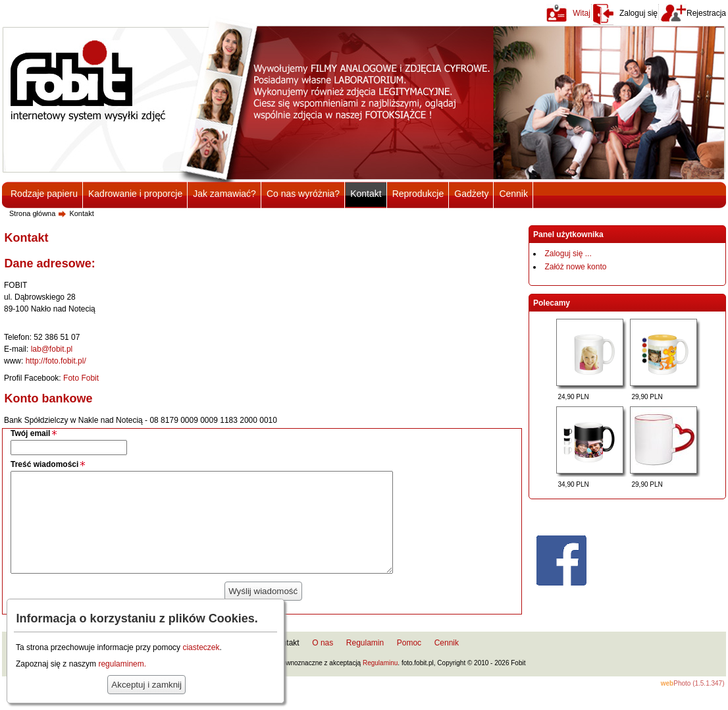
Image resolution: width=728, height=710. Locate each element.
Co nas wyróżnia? (303, 194)
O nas (323, 663)
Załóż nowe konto (575, 267)
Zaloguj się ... (568, 254)
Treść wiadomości (44, 464)
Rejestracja (706, 13)
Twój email (30, 433)
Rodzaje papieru (44, 194)
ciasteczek (201, 647)
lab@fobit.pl (52, 349)
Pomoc (409, 663)
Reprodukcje (418, 194)
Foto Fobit (81, 378)
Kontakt (366, 194)
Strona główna (32, 213)
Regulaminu (380, 683)
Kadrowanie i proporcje (135, 194)
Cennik (513, 194)
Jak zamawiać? (224, 194)
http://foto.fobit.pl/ (56, 361)
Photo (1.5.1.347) (693, 703)
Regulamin (365, 663)
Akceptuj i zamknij (146, 685)
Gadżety (471, 194)
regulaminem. (122, 664)
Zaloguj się (638, 13)
